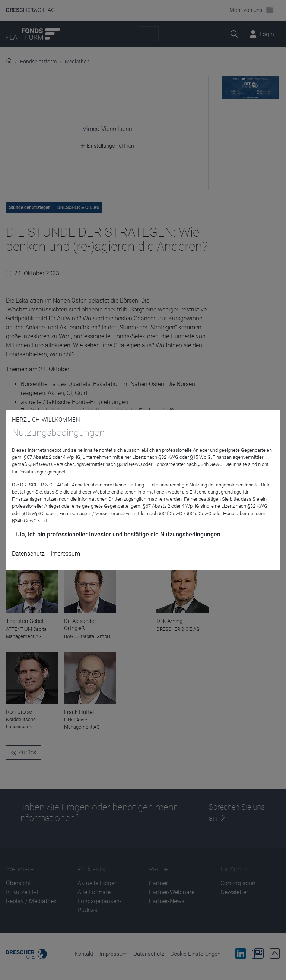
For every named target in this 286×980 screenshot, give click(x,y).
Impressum (65, 554)
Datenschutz (28, 554)
